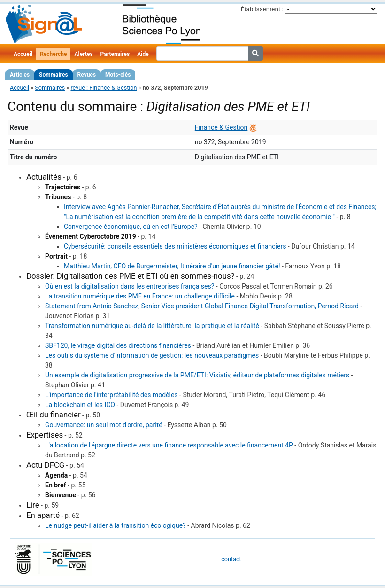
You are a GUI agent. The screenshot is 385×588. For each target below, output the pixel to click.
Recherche (53, 54)
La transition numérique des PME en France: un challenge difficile (140, 296)
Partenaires (115, 54)
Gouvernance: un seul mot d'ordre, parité (104, 425)
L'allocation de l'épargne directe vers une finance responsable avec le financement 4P (169, 445)
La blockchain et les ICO (80, 405)
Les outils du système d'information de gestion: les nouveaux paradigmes (152, 355)
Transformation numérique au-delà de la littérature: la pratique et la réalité (152, 326)
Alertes (83, 54)
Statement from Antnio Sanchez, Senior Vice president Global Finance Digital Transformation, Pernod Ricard (202, 306)
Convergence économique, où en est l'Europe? (131, 227)
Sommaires (53, 75)
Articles (20, 75)
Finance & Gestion (221, 127)
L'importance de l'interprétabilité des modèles (112, 395)
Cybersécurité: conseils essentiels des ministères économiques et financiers (175, 246)
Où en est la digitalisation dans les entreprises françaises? (130, 286)
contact (231, 559)
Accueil (23, 54)
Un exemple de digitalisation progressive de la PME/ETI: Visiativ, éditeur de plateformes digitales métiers (197, 375)
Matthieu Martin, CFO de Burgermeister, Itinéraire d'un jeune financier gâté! (172, 266)
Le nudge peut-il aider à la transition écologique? (115, 525)
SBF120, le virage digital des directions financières (118, 345)
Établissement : (262, 9)
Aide (143, 54)
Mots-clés (118, 75)
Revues (87, 75)
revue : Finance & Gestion (104, 88)
